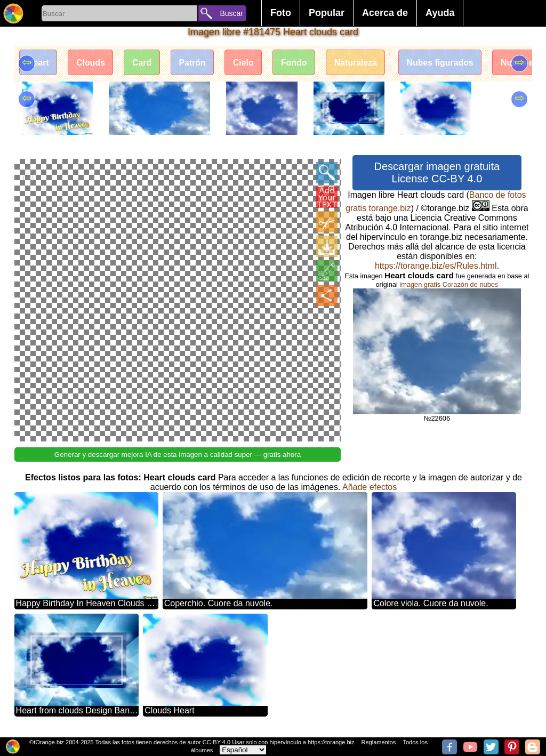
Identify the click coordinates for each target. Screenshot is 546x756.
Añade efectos (370, 486)
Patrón (194, 63)
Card (143, 63)
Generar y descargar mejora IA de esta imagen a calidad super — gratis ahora (178, 453)
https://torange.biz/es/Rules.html (436, 266)
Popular (327, 13)
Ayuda (440, 13)
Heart (39, 63)
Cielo (246, 63)
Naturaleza (360, 63)
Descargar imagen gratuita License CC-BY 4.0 (437, 172)
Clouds (92, 63)
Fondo (297, 63)
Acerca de (385, 13)
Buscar (231, 13)
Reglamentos (379, 742)
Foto (281, 13)
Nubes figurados (445, 63)
